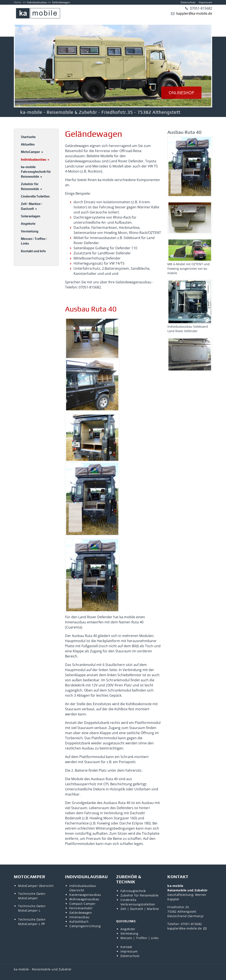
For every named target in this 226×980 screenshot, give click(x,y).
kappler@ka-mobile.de (194, 13)
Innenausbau (79, 917)
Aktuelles (28, 144)
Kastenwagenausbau (85, 895)
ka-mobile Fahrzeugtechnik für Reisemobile (36, 172)
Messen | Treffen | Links (34, 241)
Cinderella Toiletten (35, 196)
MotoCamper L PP (32, 924)
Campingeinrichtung (85, 926)
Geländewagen (81, 913)
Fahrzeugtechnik (133, 891)
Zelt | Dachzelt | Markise (140, 909)
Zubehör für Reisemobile (31, 186)
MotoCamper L (29, 910)
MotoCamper (32, 152)
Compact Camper (82, 904)
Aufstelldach (79, 922)
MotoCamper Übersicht (36, 886)
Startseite (28, 137)
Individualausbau (37, 2)
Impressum (205, 2)
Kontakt (126, 947)
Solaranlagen (31, 216)
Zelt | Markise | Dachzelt (31, 206)
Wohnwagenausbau (84, 899)
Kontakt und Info (33, 251)
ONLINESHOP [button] (181, 93)
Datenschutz (188, 2)
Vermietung (30, 231)
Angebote (28, 224)
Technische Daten (32, 894)
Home (17, 2)
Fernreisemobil (81, 908)
